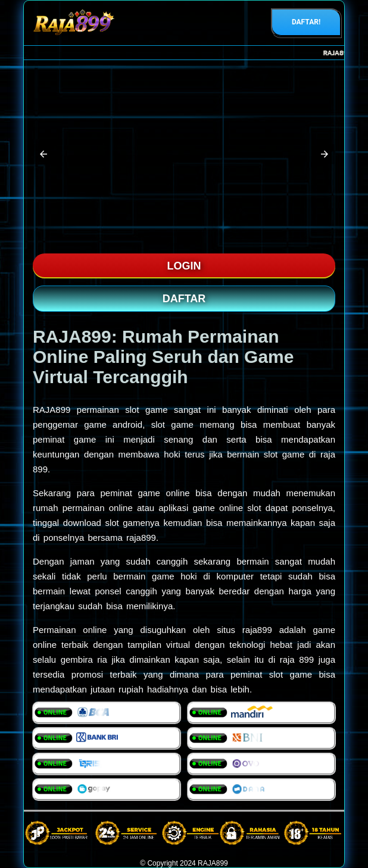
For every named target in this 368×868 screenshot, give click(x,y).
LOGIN (184, 266)
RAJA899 (52, 410)
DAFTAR (184, 299)
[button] (43, 154)
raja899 (257, 630)
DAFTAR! (306, 22)
